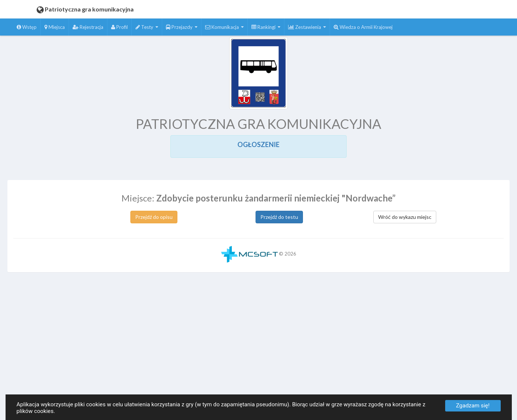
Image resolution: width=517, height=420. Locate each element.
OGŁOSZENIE (258, 144)
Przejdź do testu (279, 217)
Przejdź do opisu (154, 217)
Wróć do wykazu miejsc (405, 217)
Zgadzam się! (473, 406)
